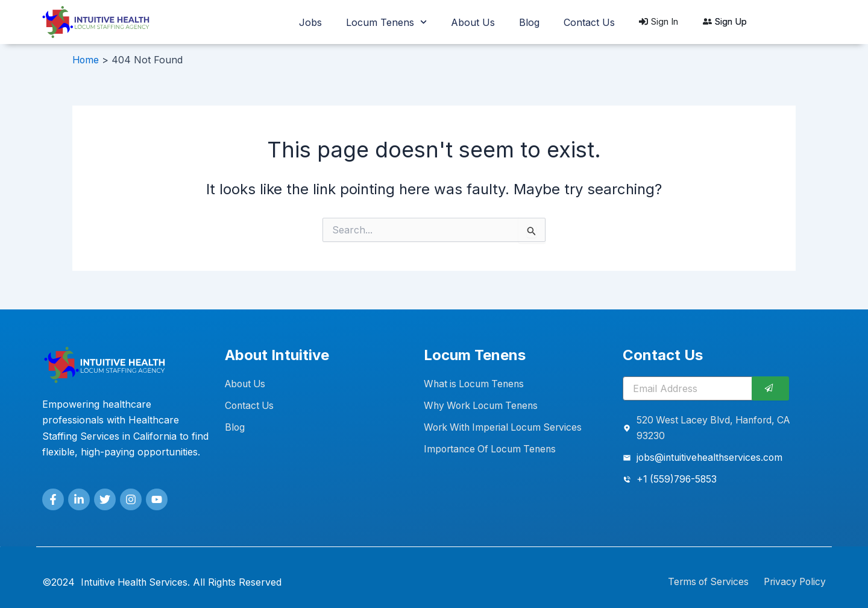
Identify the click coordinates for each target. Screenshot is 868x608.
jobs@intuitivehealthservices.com (712, 458)
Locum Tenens (386, 22)
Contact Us (589, 22)
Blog (529, 22)
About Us (473, 22)
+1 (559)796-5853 (678, 480)
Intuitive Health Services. (137, 582)
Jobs (310, 22)
